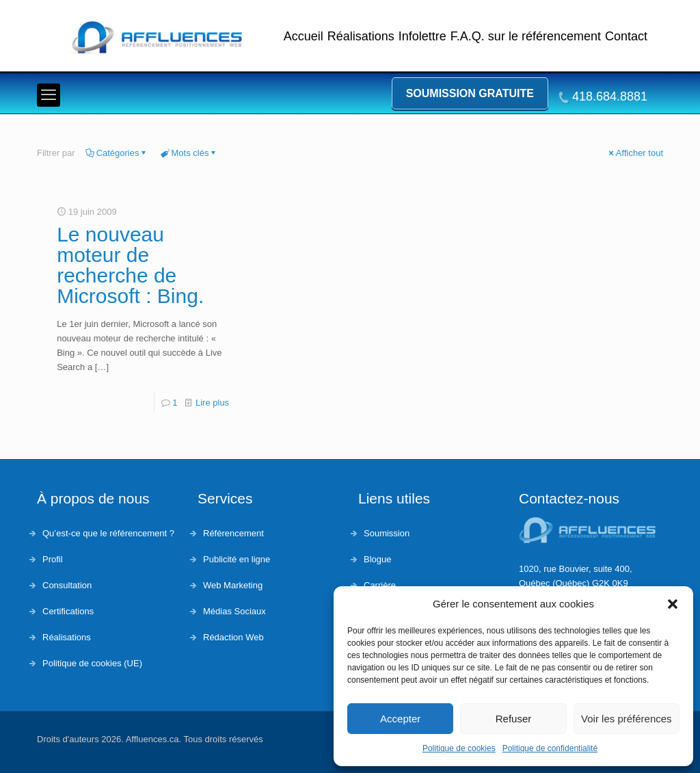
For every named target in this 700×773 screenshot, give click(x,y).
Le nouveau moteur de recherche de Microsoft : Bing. (130, 265)
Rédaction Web (233, 637)
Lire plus (212, 403)
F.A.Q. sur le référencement (526, 36)
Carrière (380, 585)
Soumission (387, 533)
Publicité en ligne (237, 559)
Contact (626, 36)
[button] (673, 604)
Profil (53, 559)
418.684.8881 (610, 96)
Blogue (377, 559)
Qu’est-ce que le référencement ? (108, 533)
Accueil (304, 36)
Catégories (117, 153)
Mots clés (189, 153)
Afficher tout (635, 153)
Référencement (233, 533)
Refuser (514, 719)
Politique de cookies (459, 748)
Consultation (67, 585)
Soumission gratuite (470, 93)
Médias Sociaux (234, 611)
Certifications (68, 611)
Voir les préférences (627, 719)
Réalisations (361, 36)
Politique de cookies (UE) (92, 663)
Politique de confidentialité (550, 748)
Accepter (400, 719)
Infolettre (422, 36)
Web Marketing (233, 585)
